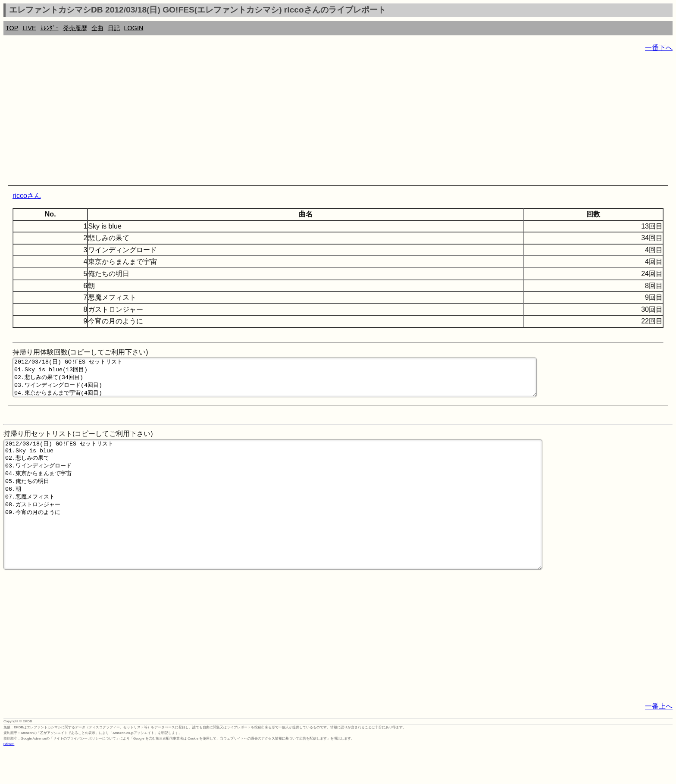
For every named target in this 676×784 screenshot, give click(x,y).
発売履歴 (75, 28)
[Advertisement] (262, 121)
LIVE (29, 28)
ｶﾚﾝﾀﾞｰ (50, 28)
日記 (114, 28)
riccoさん (27, 196)
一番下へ (659, 48)
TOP (12, 28)
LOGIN (134, 28)
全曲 (97, 28)
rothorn (9, 777)
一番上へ (659, 740)
